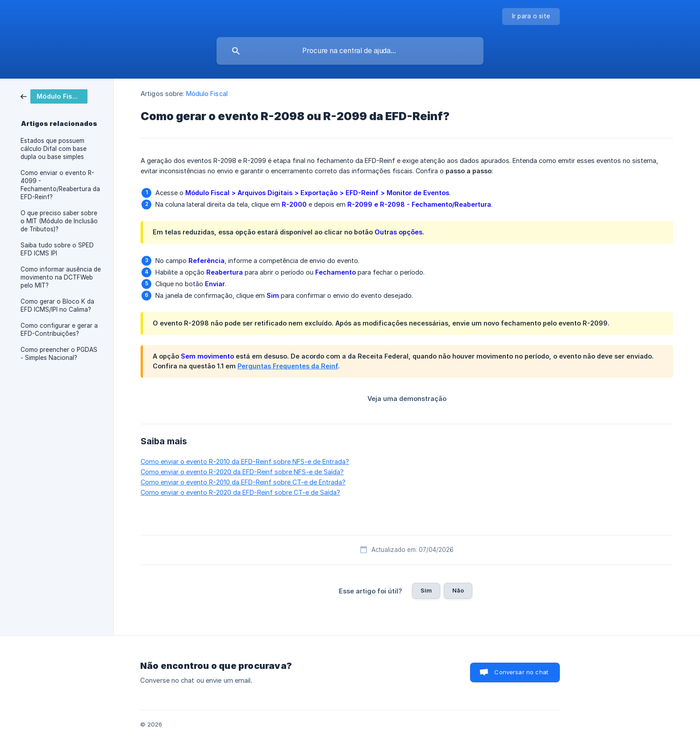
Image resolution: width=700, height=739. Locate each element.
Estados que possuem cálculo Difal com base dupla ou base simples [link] (54, 149)
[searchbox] (350, 51)
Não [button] (458, 590)
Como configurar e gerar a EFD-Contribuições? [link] (59, 330)
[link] (54, 96)
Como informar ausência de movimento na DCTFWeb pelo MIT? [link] (61, 277)
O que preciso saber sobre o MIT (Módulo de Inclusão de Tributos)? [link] (59, 221)
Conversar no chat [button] (521, 672)
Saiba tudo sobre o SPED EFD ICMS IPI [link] (57, 249)
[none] (531, 17)
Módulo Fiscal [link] (207, 94)
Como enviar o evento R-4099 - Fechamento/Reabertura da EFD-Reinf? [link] (60, 185)
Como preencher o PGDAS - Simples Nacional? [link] (59, 354)
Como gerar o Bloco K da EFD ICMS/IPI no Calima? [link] (57, 305)
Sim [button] (426, 590)
